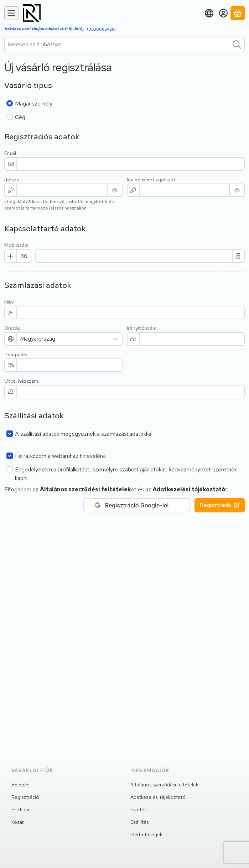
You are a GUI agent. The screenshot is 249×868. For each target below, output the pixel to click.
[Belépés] (223, 13)
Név (9, 302)
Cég (20, 117)
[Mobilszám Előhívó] (24, 256)
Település (16, 355)
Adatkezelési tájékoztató (158, 797)
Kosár (18, 822)
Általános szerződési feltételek (164, 785)
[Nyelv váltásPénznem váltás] (209, 13)
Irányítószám (142, 328)
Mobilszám (16, 245)
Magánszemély (34, 104)
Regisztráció (220, 505)
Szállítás (139, 822)
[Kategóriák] (11, 13)
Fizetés (138, 810)
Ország (12, 328)
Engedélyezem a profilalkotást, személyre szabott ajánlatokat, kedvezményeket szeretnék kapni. (126, 474)
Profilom (21, 810)
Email (10, 153)
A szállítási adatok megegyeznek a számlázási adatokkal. (84, 434)
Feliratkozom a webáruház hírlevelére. (61, 456)
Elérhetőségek (146, 835)
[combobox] (124, 45)
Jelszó (12, 180)
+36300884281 (101, 29)
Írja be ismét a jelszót (151, 180)
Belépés (20, 785)
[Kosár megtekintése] (238, 13)
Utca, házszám (21, 381)
